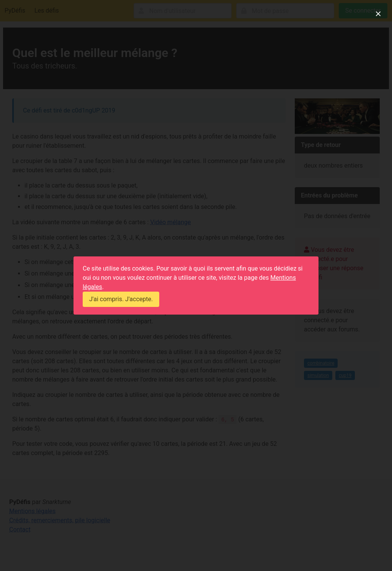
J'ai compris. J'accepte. (121, 299)
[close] (378, 14)
